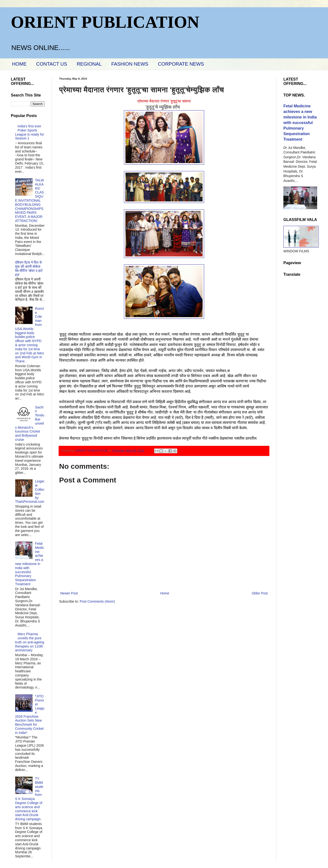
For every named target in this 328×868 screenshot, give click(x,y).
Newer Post (69, 593)
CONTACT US (52, 64)
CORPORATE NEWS (181, 64)
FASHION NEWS (130, 64)
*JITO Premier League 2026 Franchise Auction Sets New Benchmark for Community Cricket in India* (30, 714)
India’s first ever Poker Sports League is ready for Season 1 (30, 132)
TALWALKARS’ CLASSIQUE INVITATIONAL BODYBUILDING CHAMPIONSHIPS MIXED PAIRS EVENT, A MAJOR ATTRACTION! (30, 200)
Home (165, 593)
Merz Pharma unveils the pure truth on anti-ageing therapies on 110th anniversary (30, 642)
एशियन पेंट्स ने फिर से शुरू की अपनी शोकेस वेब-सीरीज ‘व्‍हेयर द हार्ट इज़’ (29, 269)
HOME (19, 64)
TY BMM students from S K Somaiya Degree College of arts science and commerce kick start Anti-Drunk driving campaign (29, 799)
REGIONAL (89, 64)
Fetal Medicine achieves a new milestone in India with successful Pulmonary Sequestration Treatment (30, 564)
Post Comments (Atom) (97, 601)
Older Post (260, 593)
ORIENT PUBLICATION (105, 22)
